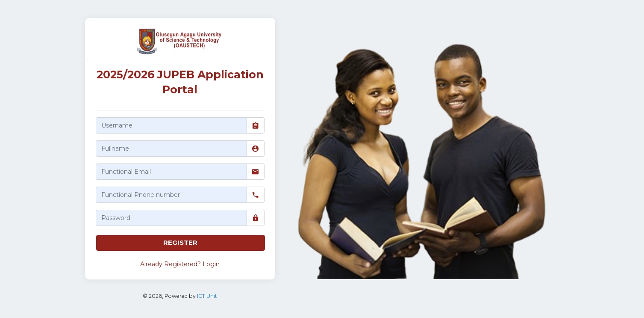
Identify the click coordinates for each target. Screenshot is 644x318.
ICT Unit (207, 296)
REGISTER (180, 242)
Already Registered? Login (180, 264)
